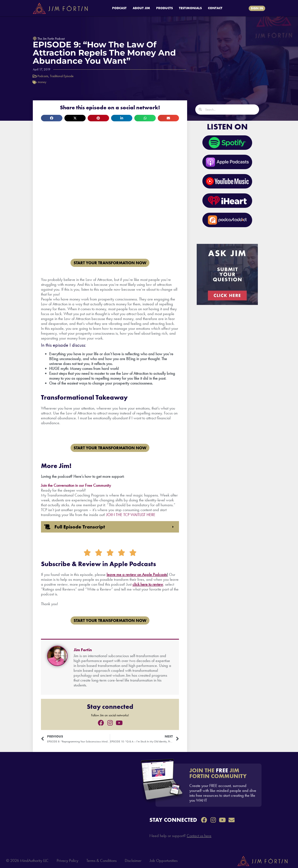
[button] (52, 118)
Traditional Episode (62, 76)
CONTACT (215, 8)
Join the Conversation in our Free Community (76, 485)
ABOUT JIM (141, 8)
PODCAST (119, 8)
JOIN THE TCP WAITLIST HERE (131, 515)
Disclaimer (133, 860)
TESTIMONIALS (190, 8)
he (142, 584)
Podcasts (43, 76)
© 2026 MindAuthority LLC (27, 860)
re (146, 584)
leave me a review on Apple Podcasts (137, 574)
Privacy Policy (67, 860)
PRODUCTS (164, 8)
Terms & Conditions (102, 860)
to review (155, 584)
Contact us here (199, 836)
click (136, 584)
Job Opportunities (164, 860)
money (42, 82)
